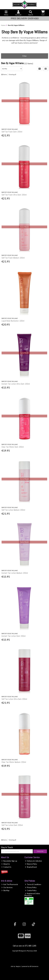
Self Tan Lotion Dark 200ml (12, 825)
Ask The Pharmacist (10, 884)
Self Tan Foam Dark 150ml (12, 132)
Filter (25, 56)
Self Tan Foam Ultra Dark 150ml (14, 195)
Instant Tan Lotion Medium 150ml (15, 573)
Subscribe (40, 851)
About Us (6, 864)
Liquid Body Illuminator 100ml (13, 321)
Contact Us (6, 867)
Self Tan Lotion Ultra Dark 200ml (14, 699)
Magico (18, 966)
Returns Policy (31, 864)
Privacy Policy (31, 887)
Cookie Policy (31, 891)
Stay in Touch (7, 847)
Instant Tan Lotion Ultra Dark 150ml (16, 384)
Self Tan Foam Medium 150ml (13, 258)
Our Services (7, 887)
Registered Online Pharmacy (32, 895)
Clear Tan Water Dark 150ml (13, 447)
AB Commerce (34, 966)
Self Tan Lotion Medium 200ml (13, 510)
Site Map (5, 891)
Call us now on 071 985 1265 (24, 946)
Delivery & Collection (33, 861)
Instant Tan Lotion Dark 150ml (14, 636)
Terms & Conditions (33, 884)
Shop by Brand (31, 867)
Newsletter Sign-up (9, 861)
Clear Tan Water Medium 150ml (14, 762)
